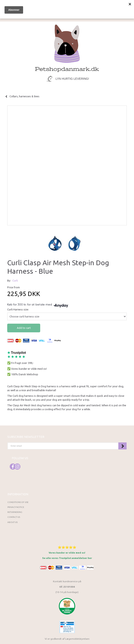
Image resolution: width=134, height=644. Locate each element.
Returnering (15, 512)
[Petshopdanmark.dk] (67, 48)
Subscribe (122, 446)
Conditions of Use (18, 502)
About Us (12, 522)
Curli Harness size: (18, 309)
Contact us (14, 517)
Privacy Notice (16, 507)
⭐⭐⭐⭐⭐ (67, 547)
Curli (15, 280)
